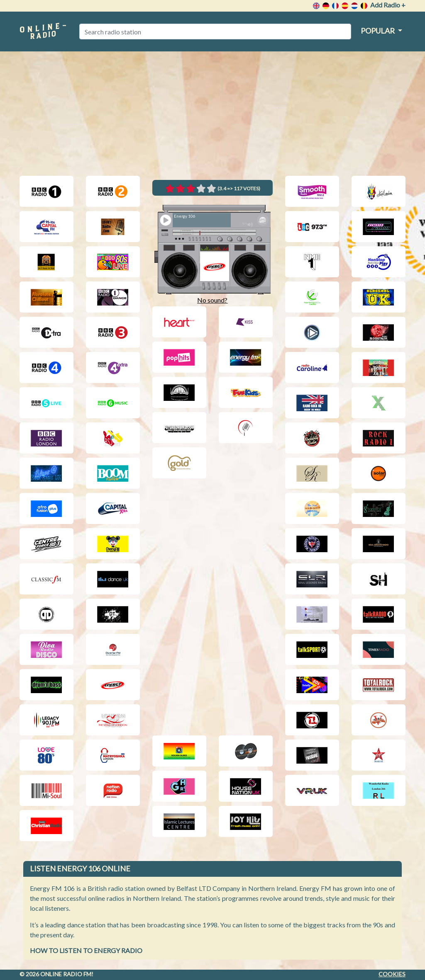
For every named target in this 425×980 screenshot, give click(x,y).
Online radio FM (66, 974)
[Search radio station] (215, 32)
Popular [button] (378, 31)
